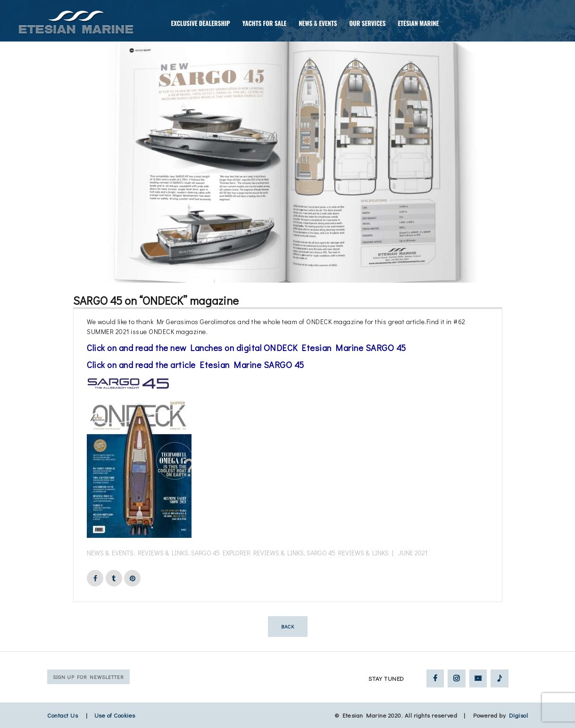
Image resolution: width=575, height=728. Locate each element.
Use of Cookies (115, 715)
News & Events (110, 553)
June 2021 (413, 553)
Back (288, 626)
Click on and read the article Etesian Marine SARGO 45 (196, 364)
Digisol (519, 715)
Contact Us (62, 715)
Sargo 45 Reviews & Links (348, 553)
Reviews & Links (163, 553)
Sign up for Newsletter (88, 677)
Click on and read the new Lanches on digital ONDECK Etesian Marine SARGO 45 (246, 347)
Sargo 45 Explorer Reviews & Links (247, 553)
